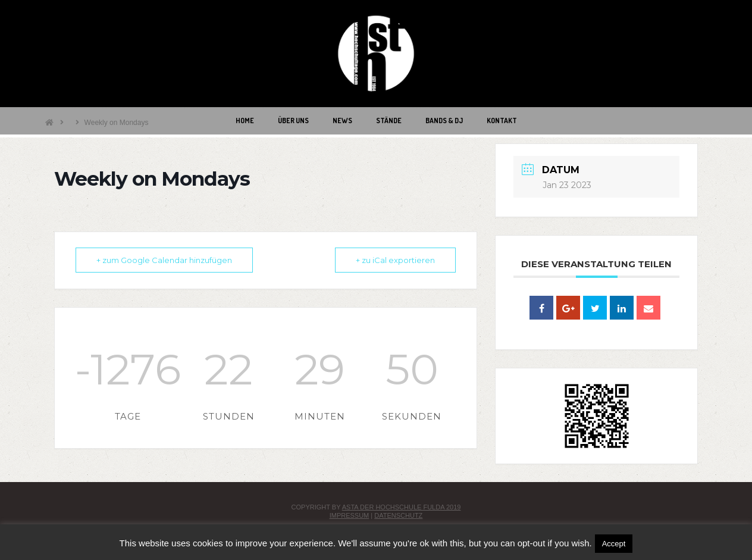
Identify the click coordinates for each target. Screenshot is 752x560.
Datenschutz (398, 515)
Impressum (350, 515)
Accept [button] (614, 544)
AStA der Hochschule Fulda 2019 (402, 507)
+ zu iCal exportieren (395, 260)
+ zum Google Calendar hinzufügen (164, 260)
